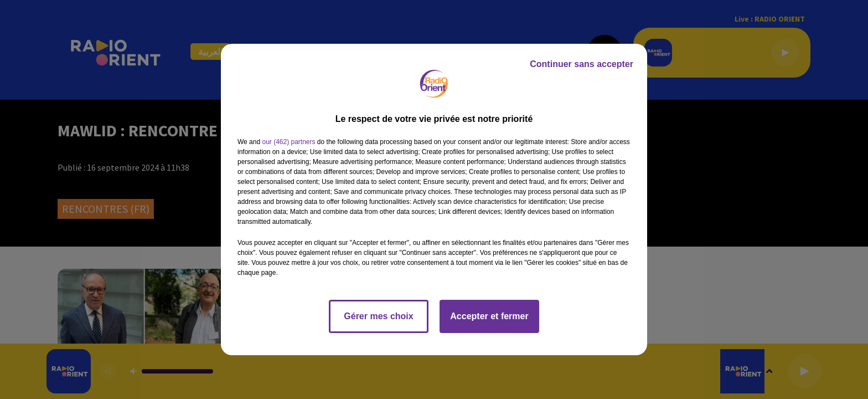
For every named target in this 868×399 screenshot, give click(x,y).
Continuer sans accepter (582, 64)
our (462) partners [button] (288, 142)
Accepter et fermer (489, 316)
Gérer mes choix (378, 316)
